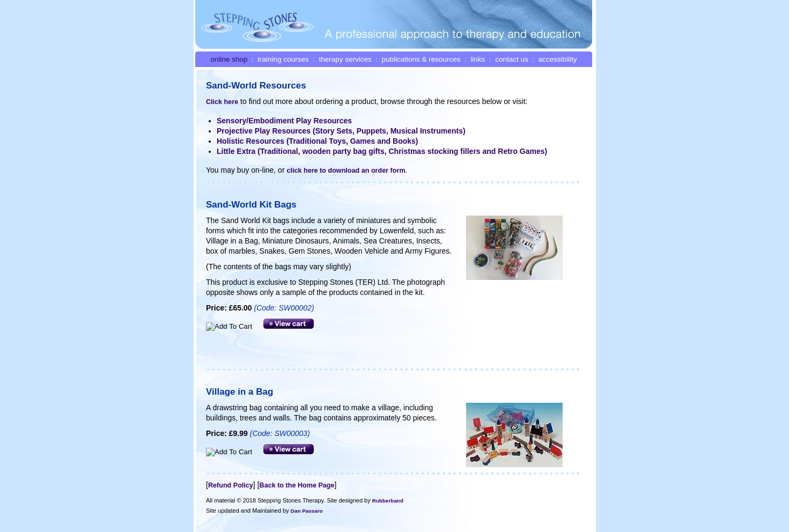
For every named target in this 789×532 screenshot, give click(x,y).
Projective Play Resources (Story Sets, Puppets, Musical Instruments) (341, 131)
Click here (222, 102)
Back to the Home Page (297, 485)
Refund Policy (231, 485)
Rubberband (388, 501)
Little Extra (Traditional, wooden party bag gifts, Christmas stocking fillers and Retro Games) (382, 151)
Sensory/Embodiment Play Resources (284, 121)
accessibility (557, 59)
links (478, 59)
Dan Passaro (307, 511)
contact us (512, 59)
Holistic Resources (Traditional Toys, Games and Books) (318, 141)
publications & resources (421, 59)
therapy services (345, 59)
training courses (283, 59)
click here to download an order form (346, 171)
